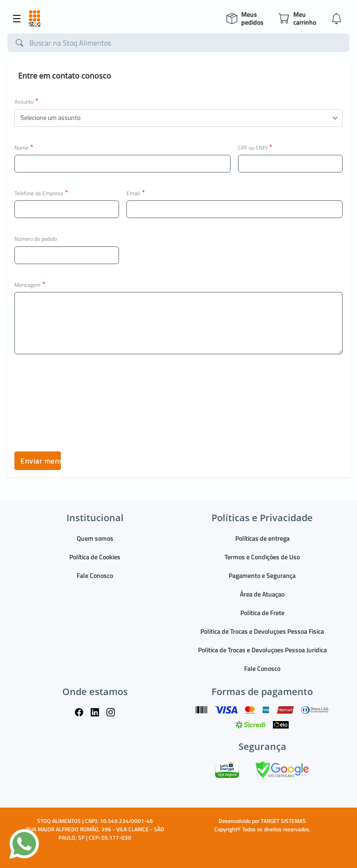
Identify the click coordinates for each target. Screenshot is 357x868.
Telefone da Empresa (41, 193)
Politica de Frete (262, 613)
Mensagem (30, 285)
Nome (24, 147)
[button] (178, 118)
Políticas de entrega (262, 538)
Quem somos (95, 538)
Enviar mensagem (41, 461)
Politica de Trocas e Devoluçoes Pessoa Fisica (262, 631)
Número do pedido (36, 239)
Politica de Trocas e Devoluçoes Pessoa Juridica (262, 650)
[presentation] (85, 394)
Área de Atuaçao (262, 594)
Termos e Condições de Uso (262, 557)
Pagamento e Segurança (262, 575)
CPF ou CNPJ (255, 147)
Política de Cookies (95, 557)
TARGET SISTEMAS (283, 821)
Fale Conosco (95, 575)
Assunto (26, 101)
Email (136, 193)
